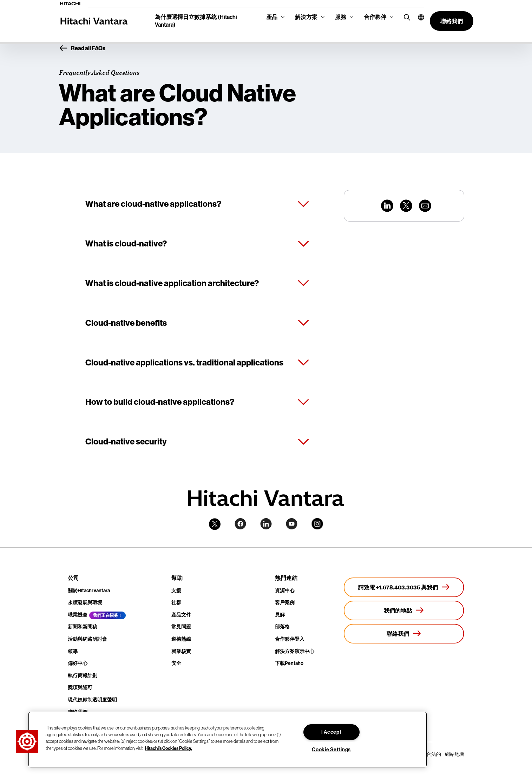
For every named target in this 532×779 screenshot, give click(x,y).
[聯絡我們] (404, 634)
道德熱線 (181, 639)
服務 (341, 17)
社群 (176, 603)
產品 (272, 17)
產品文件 (181, 615)
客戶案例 (285, 603)
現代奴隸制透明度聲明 (92, 700)
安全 (176, 663)
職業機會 (78, 615)
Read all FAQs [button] (82, 48)
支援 (176, 591)
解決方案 (306, 17)
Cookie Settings (331, 750)
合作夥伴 (375, 17)
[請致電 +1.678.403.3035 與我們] (404, 587)
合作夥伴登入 (290, 639)
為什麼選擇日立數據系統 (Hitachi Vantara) (196, 21)
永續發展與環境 (85, 603)
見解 (280, 615)
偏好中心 (78, 663)
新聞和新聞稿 (83, 627)
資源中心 (285, 591)
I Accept (331, 732)
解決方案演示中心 (295, 651)
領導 (73, 651)
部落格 (282, 627)
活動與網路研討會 (87, 639)
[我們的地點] (404, 610)
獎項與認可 (80, 688)
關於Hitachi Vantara (89, 591)
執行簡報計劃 (83, 676)
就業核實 (181, 651)
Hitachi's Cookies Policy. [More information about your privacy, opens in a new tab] (168, 748)
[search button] (405, 17)
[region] (228, 740)
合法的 (434, 754)
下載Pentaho (289, 663)
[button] (418, 17)
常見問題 (181, 627)
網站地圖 (455, 754)
